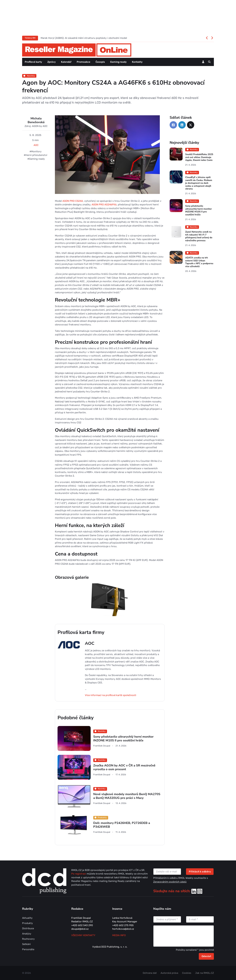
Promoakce (84, 62)
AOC (36, 145)
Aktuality (27, 918)
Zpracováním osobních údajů (170, 882)
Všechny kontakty (83, 935)
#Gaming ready (36, 159)
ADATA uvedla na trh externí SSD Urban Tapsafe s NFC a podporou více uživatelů (199, 262)
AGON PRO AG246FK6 (104, 205)
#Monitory (35, 151)
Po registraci (79, 874)
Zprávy (52, 62)
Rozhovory (28, 939)
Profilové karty (33, 62)
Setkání (26, 944)
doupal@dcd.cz (80, 929)
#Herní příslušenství (35, 155)
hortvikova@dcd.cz (123, 929)
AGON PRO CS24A (73, 201)
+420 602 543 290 (82, 925)
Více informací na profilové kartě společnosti (111, 695)
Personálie (28, 949)
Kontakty (137, 62)
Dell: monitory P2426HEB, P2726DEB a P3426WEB (122, 825)
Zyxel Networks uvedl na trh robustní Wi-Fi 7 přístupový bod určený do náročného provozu (199, 236)
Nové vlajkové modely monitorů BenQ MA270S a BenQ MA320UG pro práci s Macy (127, 796)
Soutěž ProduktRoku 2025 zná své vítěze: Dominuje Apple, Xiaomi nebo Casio (199, 157)
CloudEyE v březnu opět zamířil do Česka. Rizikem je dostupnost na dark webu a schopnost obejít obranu (199, 183)
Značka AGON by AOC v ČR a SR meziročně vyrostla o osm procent (124, 767)
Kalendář (66, 62)
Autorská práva (169, 973)
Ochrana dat (150, 973)
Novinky (29, 76)
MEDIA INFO (119, 935)
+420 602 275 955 (123, 925)
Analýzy (27, 934)
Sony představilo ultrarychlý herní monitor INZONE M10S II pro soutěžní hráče (123, 739)
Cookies (187, 973)
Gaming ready (118, 62)
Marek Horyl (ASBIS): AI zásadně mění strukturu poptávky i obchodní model (84, 38)
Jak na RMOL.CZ (205, 973)
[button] (209, 62)
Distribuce (28, 928)
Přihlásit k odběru (200, 872)
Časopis (100, 62)
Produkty (27, 923)
